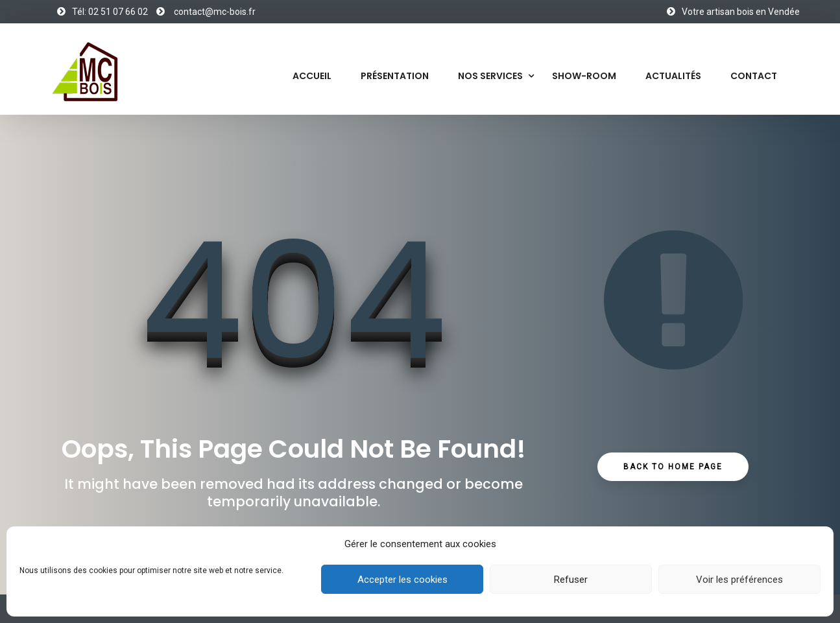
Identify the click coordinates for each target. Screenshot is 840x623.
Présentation (395, 76)
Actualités (673, 76)
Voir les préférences (739, 580)
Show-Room (584, 76)
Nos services (490, 76)
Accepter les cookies (402, 580)
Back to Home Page (673, 467)
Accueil (312, 76)
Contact (754, 76)
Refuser (571, 580)
